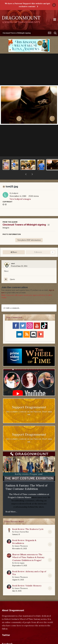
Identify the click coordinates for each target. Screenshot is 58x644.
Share (14, 246)
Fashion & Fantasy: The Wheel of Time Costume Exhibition (26, 481)
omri (13, 257)
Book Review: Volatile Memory (27, 579)
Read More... (11, 505)
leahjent (15, 187)
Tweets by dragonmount (13, 633)
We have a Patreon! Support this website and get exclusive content (27, 5)
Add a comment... (12, 301)
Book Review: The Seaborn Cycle (28, 522)
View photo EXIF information (29, 233)
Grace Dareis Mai (22, 525)
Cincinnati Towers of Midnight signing (24, 218)
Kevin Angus (20, 556)
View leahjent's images (20, 192)
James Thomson (21, 539)
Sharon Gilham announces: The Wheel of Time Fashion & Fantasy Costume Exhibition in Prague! (28, 551)
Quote (12, 273)
